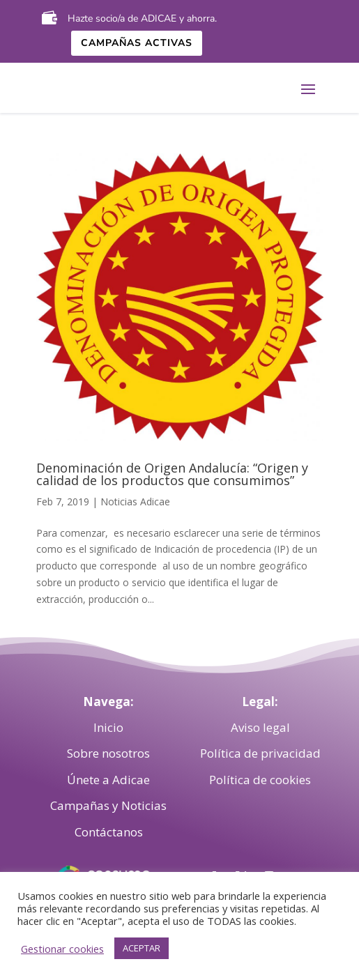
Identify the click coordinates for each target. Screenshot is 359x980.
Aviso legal (260, 727)
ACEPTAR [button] (142, 948)
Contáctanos (109, 832)
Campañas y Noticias (108, 805)
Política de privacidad (260, 753)
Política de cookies (260, 780)
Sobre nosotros (108, 753)
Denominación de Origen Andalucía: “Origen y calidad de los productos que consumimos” (172, 474)
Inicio (108, 727)
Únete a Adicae (108, 780)
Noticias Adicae (135, 502)
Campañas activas (137, 43)
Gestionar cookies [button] (62, 949)
